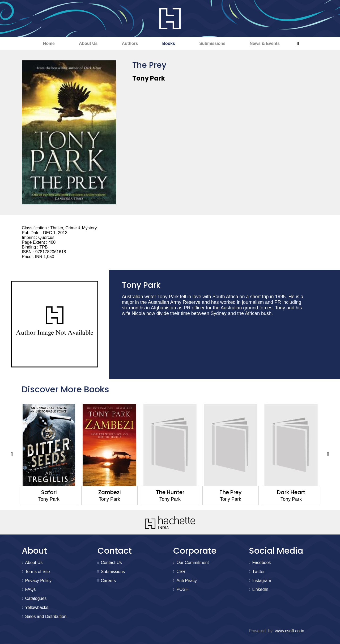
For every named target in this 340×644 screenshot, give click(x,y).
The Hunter (170, 493)
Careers (108, 581)
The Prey (231, 493)
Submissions (216, 43)
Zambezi (110, 493)
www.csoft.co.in (290, 631)
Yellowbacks (37, 608)
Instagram (262, 581)
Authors (128, 43)
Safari (49, 493)
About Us (84, 43)
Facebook (261, 563)
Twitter (258, 572)
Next (328, 455)
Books (170, 43)
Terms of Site (37, 572)
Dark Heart (291, 493)
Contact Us (111, 563)
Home (42, 43)
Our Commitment (193, 563)
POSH (182, 590)
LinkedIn (260, 590)
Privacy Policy (38, 581)
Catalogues (36, 599)
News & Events (271, 43)
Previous (12, 455)
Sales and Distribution (46, 617)
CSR (181, 572)
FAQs (30, 590)
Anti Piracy (186, 581)
